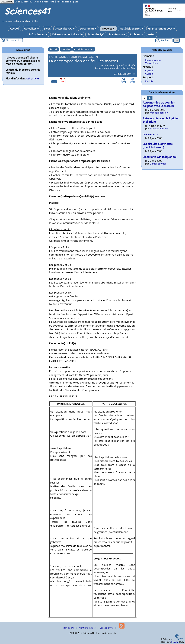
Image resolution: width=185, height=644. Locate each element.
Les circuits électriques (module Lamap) (158, 146)
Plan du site (68, 628)
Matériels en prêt (132, 29)
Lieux (47, 29)
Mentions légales (86, 628)
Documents (88, 29)
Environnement (153, 60)
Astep (152, 34)
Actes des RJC (65, 29)
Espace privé (105, 628)
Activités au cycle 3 (84, 49)
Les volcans (150, 134)
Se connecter (14, 40)
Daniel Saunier (158, 164)
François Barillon (159, 113)
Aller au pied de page (67, 2)
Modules (108, 29)
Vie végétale (151, 63)
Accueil (14, 29)
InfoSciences (38, 34)
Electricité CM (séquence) (160, 157)
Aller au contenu (24, 2)
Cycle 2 (149, 71)
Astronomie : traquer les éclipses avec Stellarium (159, 104)
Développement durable (67, 34)
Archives (136, 34)
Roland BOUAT (125, 74)
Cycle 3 (149, 74)
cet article (33, 79)
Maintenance (117, 34)
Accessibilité (7, 2)
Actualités (31, 29)
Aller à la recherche (44, 2)
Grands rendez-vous (162, 29)
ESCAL (175, 642)
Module (149, 81)
